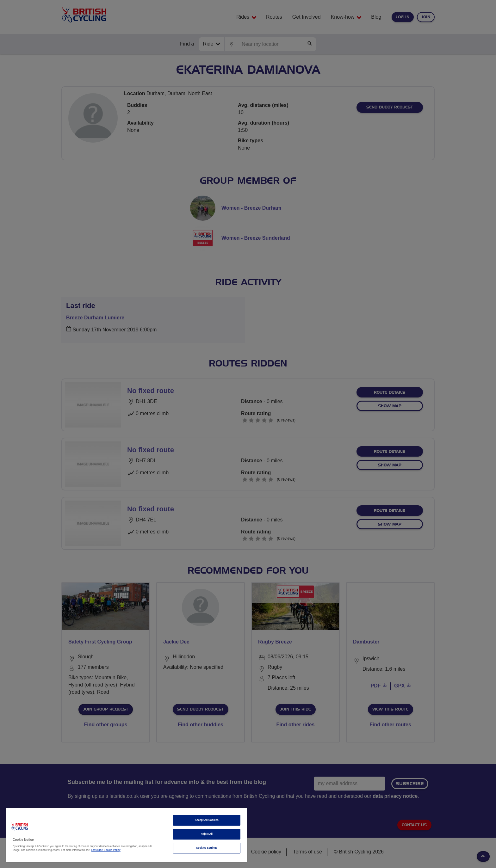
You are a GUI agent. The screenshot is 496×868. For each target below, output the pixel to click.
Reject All (207, 834)
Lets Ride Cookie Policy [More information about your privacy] (106, 850)
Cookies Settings (207, 848)
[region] (127, 835)
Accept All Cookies (207, 820)
